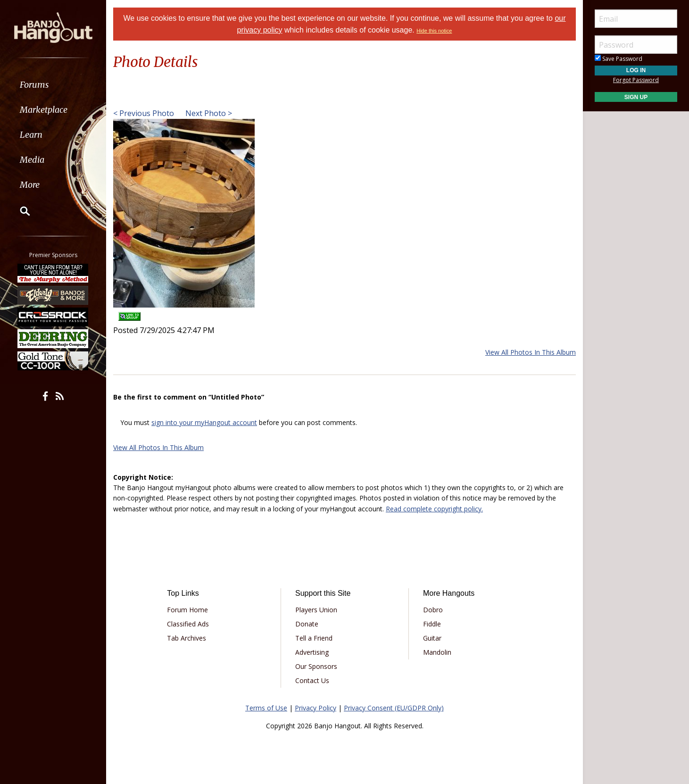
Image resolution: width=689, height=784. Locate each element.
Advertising (312, 652)
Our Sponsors (316, 666)
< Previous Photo (144, 113)
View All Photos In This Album (531, 352)
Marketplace (44, 110)
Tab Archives (187, 638)
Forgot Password (636, 80)
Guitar (432, 638)
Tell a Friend (314, 638)
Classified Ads (188, 624)
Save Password (618, 59)
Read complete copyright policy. (434, 509)
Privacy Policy (315, 708)
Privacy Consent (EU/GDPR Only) (394, 708)
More (30, 185)
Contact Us (312, 680)
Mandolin (437, 652)
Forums (34, 85)
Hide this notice (434, 31)
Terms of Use (266, 708)
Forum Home (187, 610)
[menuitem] (53, 85)
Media (32, 160)
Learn (31, 135)
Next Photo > (208, 113)
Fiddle (432, 624)
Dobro (433, 610)
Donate (307, 624)
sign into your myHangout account (204, 422)
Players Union (316, 610)
